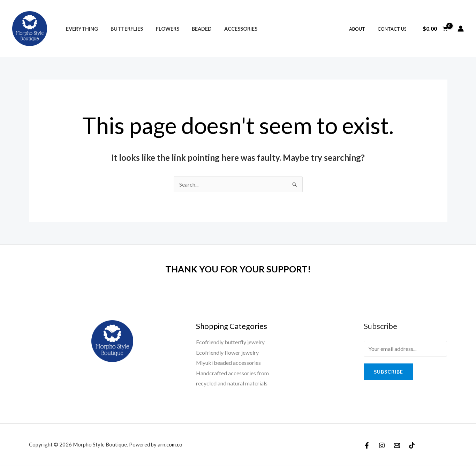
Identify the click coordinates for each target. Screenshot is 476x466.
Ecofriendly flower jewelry (227, 352)
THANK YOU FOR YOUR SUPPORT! (238, 269)
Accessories (229, 29)
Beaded (193, 29)
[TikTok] (412, 446)
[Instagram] (382, 446)
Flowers (161, 29)
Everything (81, 29)
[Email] (397, 446)
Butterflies (123, 29)
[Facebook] (367, 446)
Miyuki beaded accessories (229, 363)
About (362, 29)
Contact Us (394, 29)
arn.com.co (170, 445)
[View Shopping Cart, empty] (435, 29)
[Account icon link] (461, 29)
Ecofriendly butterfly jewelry (230, 342)
